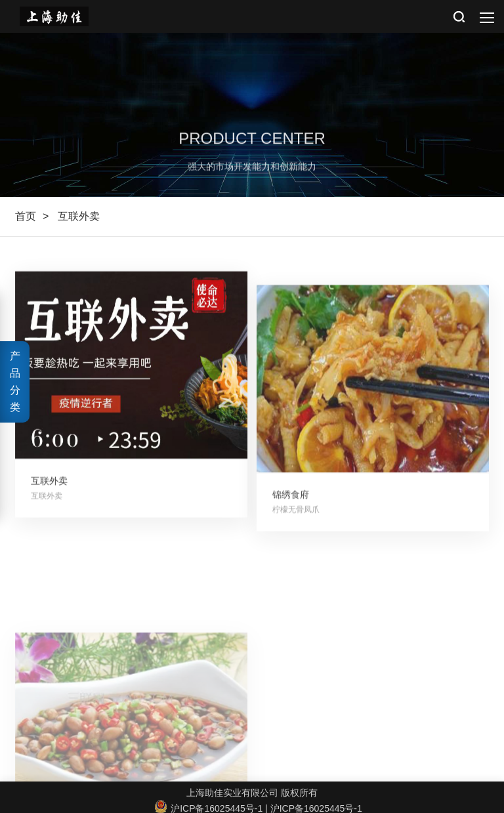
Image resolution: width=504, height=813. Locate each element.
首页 (26, 216)
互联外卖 (79, 216)
